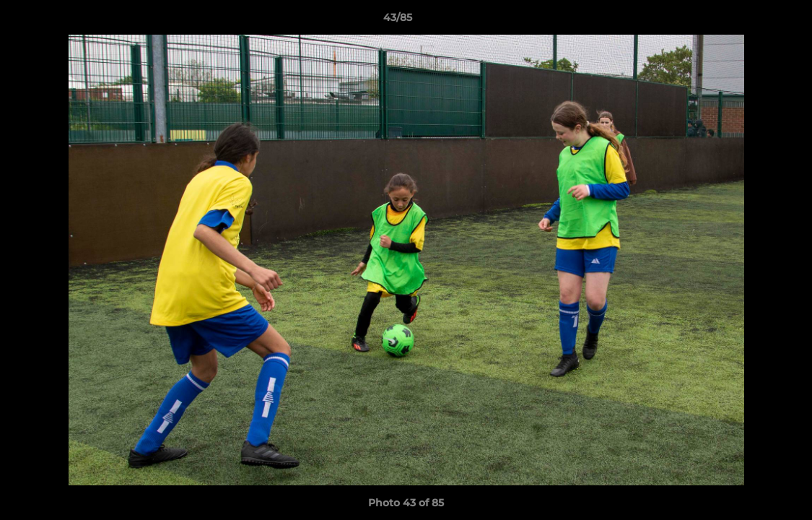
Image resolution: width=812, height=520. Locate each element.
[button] (751, 21)
